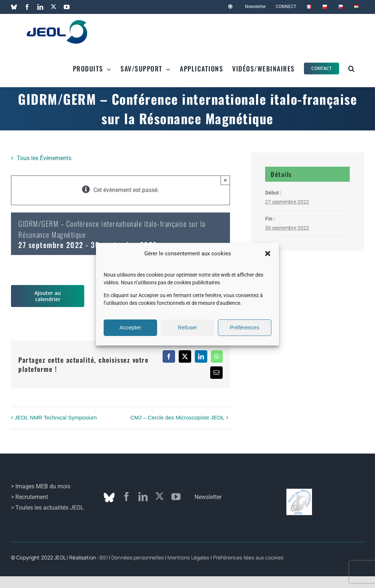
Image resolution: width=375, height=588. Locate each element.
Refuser (188, 327)
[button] (268, 254)
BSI (103, 557)
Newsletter (208, 497)
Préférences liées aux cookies (248, 557)
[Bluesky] (109, 498)
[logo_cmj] (299, 491)
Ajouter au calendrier (48, 296)
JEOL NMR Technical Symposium (56, 417)
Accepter (130, 327)
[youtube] (176, 497)
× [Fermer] (225, 180)
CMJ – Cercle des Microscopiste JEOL (177, 417)
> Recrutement (29, 497)
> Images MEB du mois (41, 486)
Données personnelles (138, 557)
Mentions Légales (188, 557)
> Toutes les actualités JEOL (47, 508)
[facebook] (127, 497)
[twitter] (159, 496)
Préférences (245, 327)
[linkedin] (143, 497)
